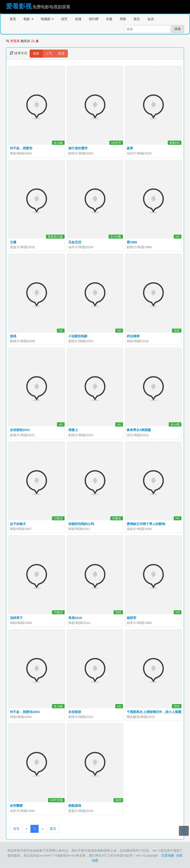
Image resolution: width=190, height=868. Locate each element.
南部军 (131, 618)
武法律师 (133, 336)
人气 (49, 53)
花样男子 (16, 618)
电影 (28, 19)
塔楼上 (73, 430)
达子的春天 (18, 524)
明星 (123, 19)
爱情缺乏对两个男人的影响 (146, 524)
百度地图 (168, 855)
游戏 (13, 336)
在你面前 (75, 712)
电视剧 (47, 19)
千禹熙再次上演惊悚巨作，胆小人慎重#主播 (158, 712)
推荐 (61, 53)
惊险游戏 (75, 806)
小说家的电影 (78, 336)
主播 (13, 242)
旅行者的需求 (78, 148)
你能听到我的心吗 (81, 524)
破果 (130, 148)
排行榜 (94, 19)
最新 (36, 53)
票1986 (132, 242)
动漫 (78, 19)
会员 (151, 19)
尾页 (53, 829)
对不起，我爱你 (21, 148)
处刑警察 (16, 806)
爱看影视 (19, 6)
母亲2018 (75, 618)
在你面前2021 (20, 430)
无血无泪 (75, 242)
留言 (137, 19)
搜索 (178, 29)
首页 (13, 19)
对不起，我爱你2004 (25, 712)
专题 (109, 19)
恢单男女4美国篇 (139, 430)
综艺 (64, 19)
